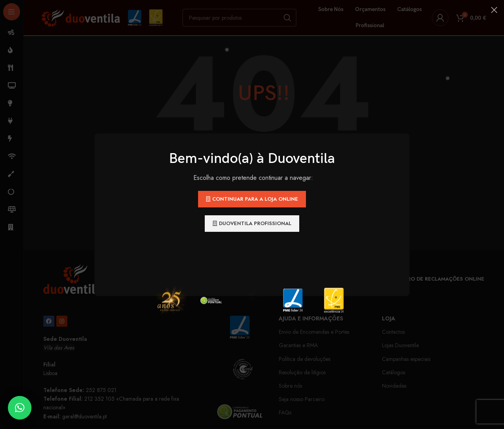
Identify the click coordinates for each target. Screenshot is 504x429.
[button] (20, 408)
